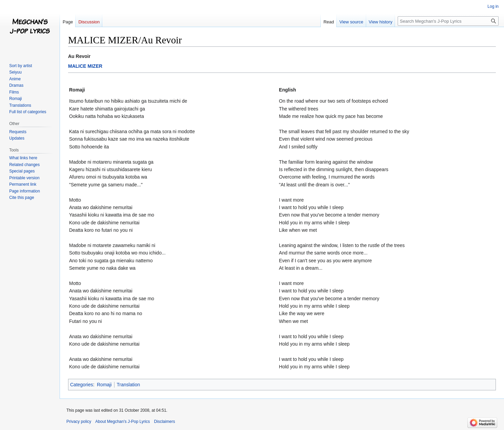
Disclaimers (165, 422)
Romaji (104, 385)
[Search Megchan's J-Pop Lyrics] (448, 21)
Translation (129, 385)
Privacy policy (79, 422)
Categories (82, 385)
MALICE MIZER (85, 66)
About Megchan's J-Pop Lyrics (122, 422)
